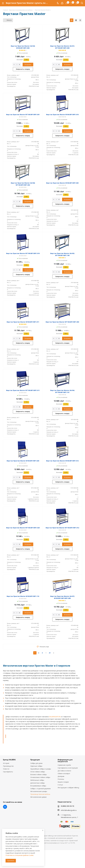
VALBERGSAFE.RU (55, 717)
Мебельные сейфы (37, 780)
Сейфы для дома (36, 763)
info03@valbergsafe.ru (69, 810)
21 (50, 653)
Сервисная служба (64, 765)
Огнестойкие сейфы (38, 772)
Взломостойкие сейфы (39, 774)
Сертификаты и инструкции (68, 768)
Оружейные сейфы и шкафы (41, 769)
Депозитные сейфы (38, 783)
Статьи (60, 785)
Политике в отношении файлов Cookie (19, 855)
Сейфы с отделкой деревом (40, 789)
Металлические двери (38, 797)
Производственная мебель (40, 794)
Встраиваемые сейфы (38, 786)
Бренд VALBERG (9, 760)
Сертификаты (8, 772)
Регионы (61, 779)
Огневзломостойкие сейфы (40, 777)
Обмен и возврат (64, 773)
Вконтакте (5, 807)
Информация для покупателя (65, 761)
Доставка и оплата (64, 771)
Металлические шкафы (39, 791)
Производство (8, 766)
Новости (6, 769)
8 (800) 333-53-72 (67, 806)
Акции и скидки (63, 782)
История (6, 763)
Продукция (35, 760)
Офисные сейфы (36, 766)
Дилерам (61, 776)
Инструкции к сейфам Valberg (68, 788)
